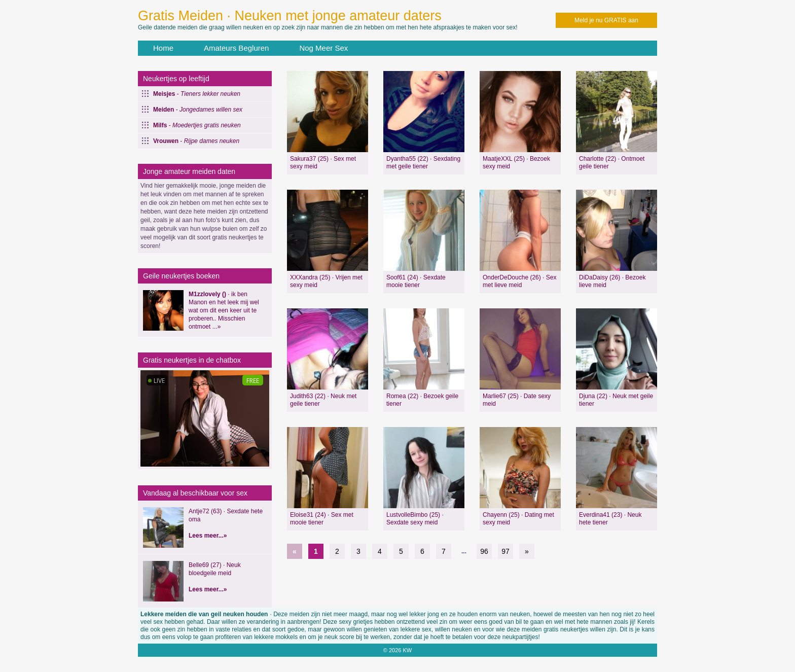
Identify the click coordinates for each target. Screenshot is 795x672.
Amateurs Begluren (236, 48)
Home (163, 48)
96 (484, 551)
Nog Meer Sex (323, 48)
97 (505, 551)
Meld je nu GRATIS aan (606, 20)
